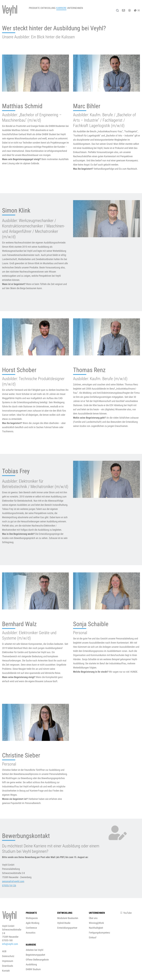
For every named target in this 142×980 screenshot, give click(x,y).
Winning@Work (96, 923)
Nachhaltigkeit (96, 928)
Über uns (93, 918)
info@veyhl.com (10, 944)
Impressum (8, 961)
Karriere (68, 10)
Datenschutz (8, 956)
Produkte (36, 10)
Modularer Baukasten (68, 918)
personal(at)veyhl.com (13, 897)
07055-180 (7, 940)
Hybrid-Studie (64, 923)
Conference (31, 928)
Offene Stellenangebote (37, 960)
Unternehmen (84, 10)
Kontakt (6, 971)
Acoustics (31, 933)
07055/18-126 (9, 902)
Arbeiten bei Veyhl (35, 950)
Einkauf (93, 937)
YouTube (126, 913)
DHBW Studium (33, 969)
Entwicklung (52, 10)
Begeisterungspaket (35, 955)
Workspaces (32, 918)
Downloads (8, 966)
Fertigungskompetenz (99, 933)
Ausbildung (31, 964)
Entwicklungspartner (67, 928)
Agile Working (33, 923)
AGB (4, 951)
